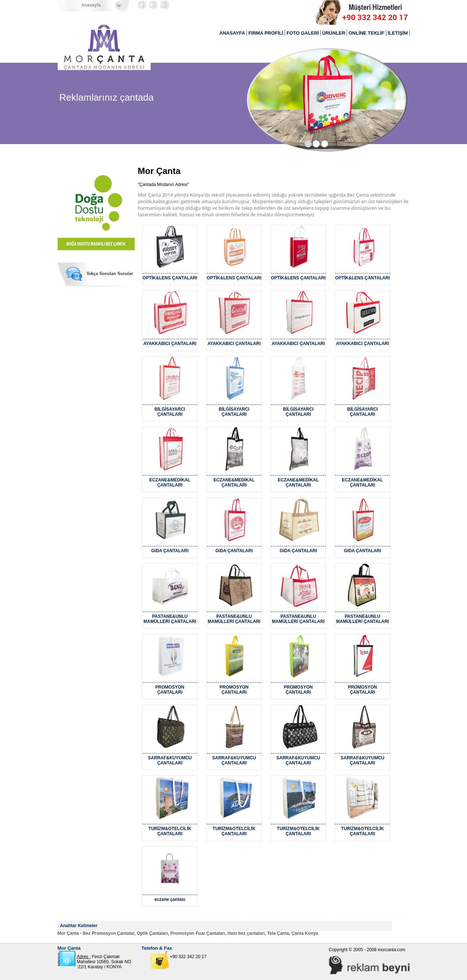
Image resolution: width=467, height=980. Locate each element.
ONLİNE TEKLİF (366, 33)
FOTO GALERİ (303, 33)
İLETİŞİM (398, 33)
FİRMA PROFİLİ (266, 33)
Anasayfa (91, 5)
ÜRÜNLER (334, 33)
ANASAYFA (232, 33)
